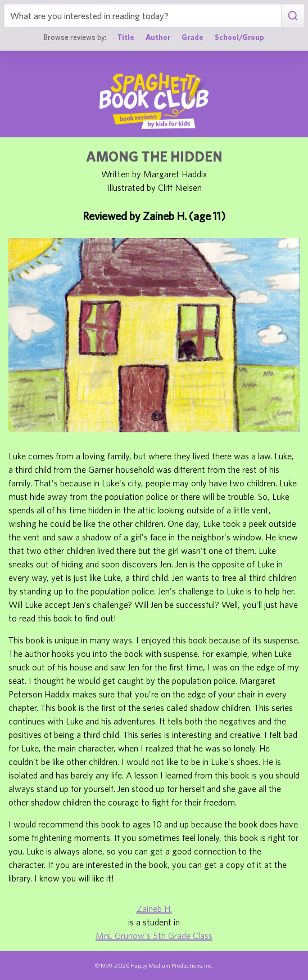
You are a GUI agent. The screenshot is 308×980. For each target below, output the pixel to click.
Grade (192, 37)
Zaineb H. (154, 909)
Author (158, 37)
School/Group (239, 37)
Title (126, 37)
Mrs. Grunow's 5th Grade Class (154, 936)
